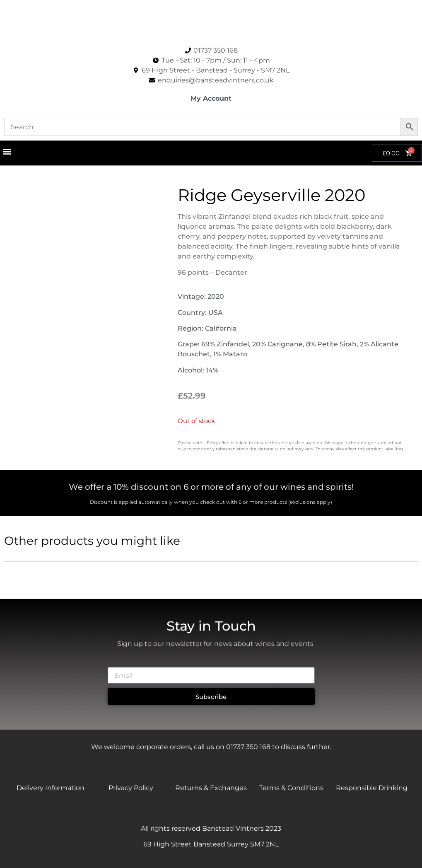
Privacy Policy (131, 788)
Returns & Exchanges (211, 788)
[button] (7, 151)
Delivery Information (51, 788)
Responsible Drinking (372, 788)
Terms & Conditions (291, 788)
